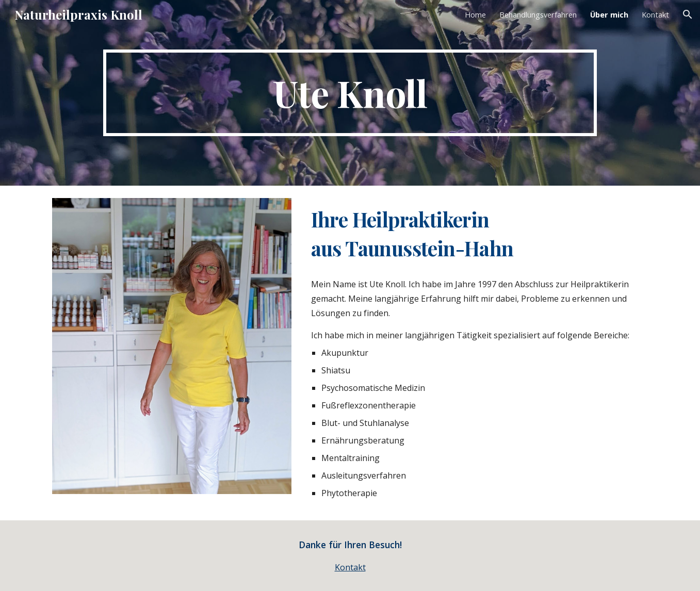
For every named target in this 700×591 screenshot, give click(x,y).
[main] (350, 93)
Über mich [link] (609, 14)
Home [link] (475, 14)
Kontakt (350, 567)
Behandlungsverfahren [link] (538, 14)
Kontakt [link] (655, 14)
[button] (688, 14)
